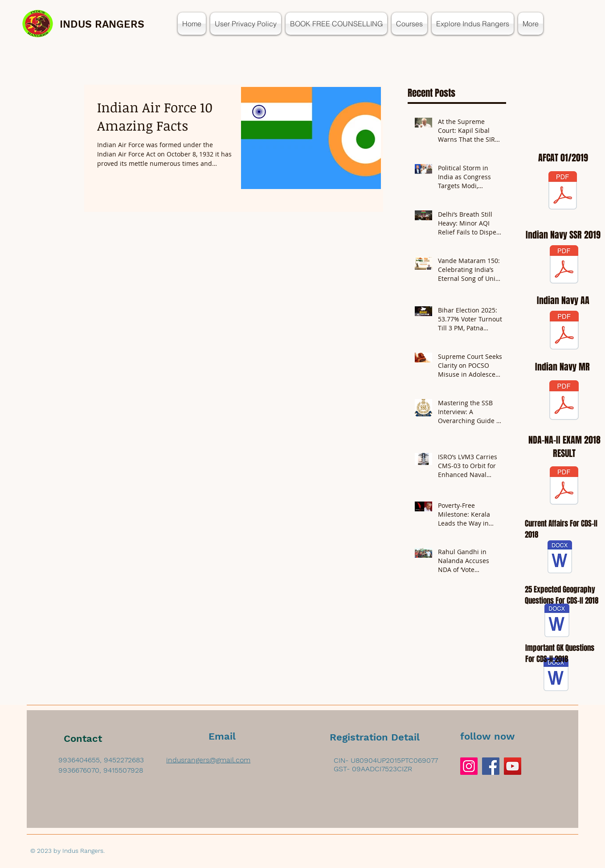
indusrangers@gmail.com (208, 760)
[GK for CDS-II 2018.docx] (556, 675)
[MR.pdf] (564, 401)
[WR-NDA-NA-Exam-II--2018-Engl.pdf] (564, 487)
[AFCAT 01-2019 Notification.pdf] (563, 191)
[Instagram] (469, 766)
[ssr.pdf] (564, 265)
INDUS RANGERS (102, 24)
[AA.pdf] (564, 331)
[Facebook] (491, 766)
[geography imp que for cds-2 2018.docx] (557, 621)
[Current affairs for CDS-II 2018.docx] (560, 558)
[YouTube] (513, 766)
